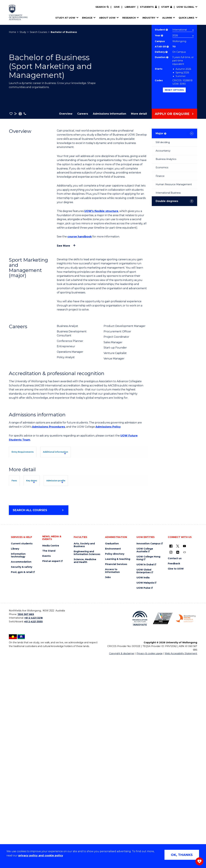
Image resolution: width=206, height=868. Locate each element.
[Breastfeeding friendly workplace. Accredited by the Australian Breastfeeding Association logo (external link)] (186, 829)
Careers (83, 114)
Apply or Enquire (172, 114)
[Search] (102, 7)
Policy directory (115, 764)
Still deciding (163, 142)
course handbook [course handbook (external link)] (80, 237)
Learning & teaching (118, 769)
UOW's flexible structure (101, 211)
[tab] (30, 451)
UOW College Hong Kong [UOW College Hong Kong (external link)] (148, 768)
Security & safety (22, 777)
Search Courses (38, 32)
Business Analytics (166, 159)
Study (23, 32)
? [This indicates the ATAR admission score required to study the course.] (168, 47)
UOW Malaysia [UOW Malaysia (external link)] (145, 793)
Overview (66, 114)
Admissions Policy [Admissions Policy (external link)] (108, 427)
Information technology (18, 766)
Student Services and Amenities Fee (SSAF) (42, 689)
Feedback (174, 774)
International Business (168, 193)
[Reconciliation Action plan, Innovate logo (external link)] (140, 829)
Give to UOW (176, 779)
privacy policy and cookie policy (41, 856)
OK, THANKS (182, 855)
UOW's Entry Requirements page (97, 490)
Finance (160, 176)
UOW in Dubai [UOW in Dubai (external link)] (145, 775)
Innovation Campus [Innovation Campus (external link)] (148, 754)
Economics (162, 167)
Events (47, 766)
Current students (22, 754)
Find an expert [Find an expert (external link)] (51, 772)
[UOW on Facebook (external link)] (171, 756)
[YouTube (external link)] (184, 756)
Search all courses (30, 721)
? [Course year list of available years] (162, 36)
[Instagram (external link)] (171, 762)
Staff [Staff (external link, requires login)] (165, 7)
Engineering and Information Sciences (87, 763)
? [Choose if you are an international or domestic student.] (167, 30)
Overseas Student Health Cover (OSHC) (39, 685)
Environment (113, 759)
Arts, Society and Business (84, 755)
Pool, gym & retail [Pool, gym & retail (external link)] (22, 782)
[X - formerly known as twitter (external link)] (178, 756)
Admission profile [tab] (84, 608)
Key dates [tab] (47, 608)
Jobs (108, 788)
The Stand (49, 761)
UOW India (143, 788)
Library (130, 7)
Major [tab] (161, 133)
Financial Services (116, 775)
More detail (139, 114)
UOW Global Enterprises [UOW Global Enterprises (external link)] (144, 781)
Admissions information (110, 114)
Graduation (112, 754)
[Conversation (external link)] (184, 762)
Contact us (175, 769)
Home (12, 32)
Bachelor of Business (64, 32)
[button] (11, 114)
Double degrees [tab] (167, 201)
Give (117, 7)
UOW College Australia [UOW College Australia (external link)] (145, 760)
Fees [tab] (19, 608)
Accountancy (163, 151)
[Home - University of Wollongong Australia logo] (18, 12)
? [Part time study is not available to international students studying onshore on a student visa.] (167, 57)
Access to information (112, 781)
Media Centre (51, 756)
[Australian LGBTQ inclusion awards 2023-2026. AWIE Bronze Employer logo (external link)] (163, 829)
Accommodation (21, 772)
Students (147, 7)
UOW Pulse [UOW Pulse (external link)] (143, 798)
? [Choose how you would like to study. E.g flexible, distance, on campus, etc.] (166, 52)
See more (63, 246)
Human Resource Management (174, 184)
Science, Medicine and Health (85, 771)
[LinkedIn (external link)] (178, 762)
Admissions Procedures (49, 427)
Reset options (174, 90)
